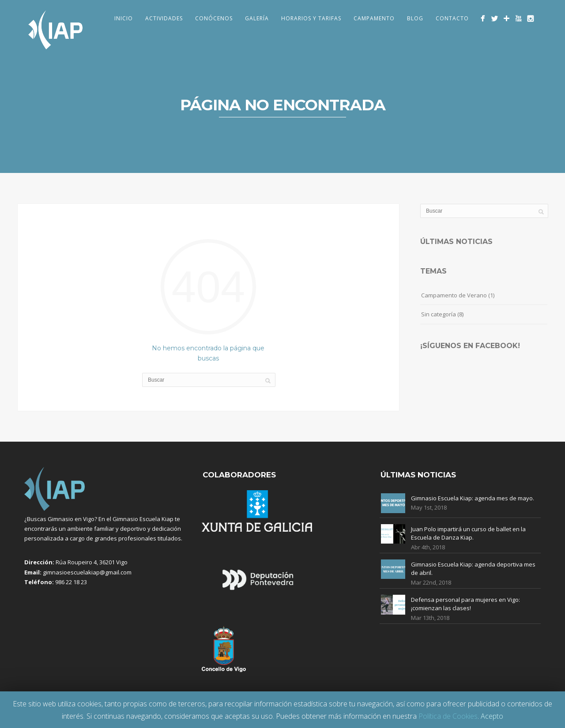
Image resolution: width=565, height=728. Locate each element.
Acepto (492, 716)
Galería (257, 18)
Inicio (124, 18)
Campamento (374, 18)
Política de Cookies (448, 716)
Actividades (164, 18)
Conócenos (214, 18)
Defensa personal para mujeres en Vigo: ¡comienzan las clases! (465, 604)
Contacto (452, 18)
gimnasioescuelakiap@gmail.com (87, 572)
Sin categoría (439, 314)
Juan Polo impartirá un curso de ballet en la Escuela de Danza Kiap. (468, 533)
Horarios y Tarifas (311, 18)
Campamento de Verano (454, 295)
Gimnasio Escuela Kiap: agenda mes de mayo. (473, 498)
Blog (415, 18)
